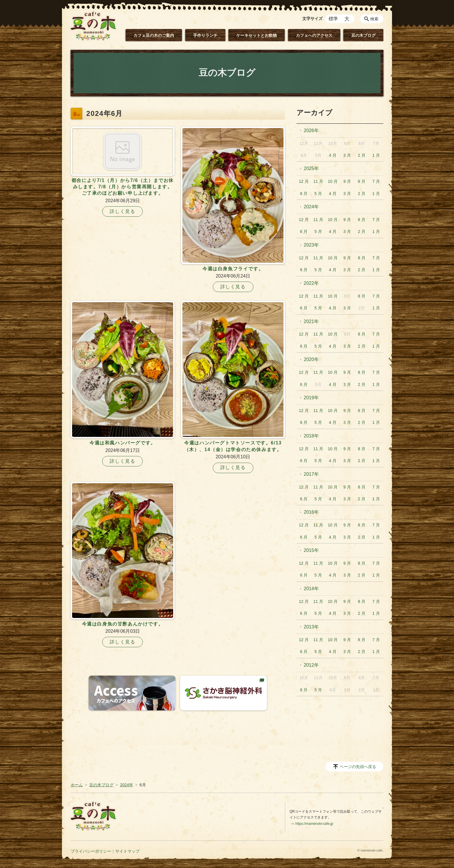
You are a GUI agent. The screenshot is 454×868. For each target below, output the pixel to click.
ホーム (77, 785)
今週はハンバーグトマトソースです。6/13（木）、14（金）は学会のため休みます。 (233, 446)
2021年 (311, 321)
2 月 (362, 155)
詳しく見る (122, 211)
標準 (333, 19)
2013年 (311, 627)
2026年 (311, 131)
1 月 (376, 155)
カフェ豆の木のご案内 (154, 35)
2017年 (311, 474)
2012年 (311, 665)
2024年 (311, 207)
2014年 (311, 589)
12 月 (304, 181)
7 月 (376, 181)
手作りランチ (205, 35)
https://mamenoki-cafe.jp (314, 824)
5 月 (318, 194)
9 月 (347, 181)
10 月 (333, 181)
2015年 (311, 550)
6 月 (304, 194)
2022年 (311, 283)
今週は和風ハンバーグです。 (123, 443)
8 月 (362, 181)
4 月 (333, 155)
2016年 (311, 512)
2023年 (311, 245)
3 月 (347, 155)
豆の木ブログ (363, 35)
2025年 (311, 168)
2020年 (311, 359)
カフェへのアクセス (314, 35)
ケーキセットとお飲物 (257, 35)
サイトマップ (127, 851)
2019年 (311, 398)
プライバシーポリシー (91, 851)
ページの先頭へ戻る (358, 767)
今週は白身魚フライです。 (233, 269)
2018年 (311, 436)
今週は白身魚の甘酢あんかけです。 (123, 624)
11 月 (318, 181)
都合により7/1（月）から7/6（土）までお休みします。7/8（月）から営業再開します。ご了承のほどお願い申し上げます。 (123, 187)
